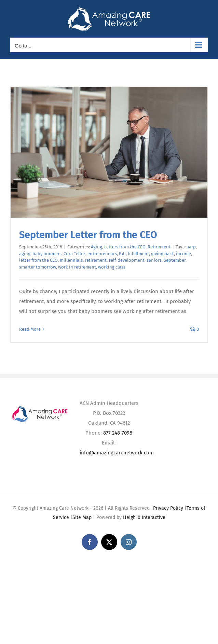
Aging (97, 247)
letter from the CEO (38, 260)
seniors (154, 260)
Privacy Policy (168, 508)
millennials (71, 260)
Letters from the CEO (125, 247)
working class (112, 267)
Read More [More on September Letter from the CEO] (30, 329)
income (183, 254)
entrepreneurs (102, 254)
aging (25, 254)
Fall (122, 254)
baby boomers (47, 254)
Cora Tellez (74, 254)
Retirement (159, 247)
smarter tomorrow (38, 267)
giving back (162, 254)
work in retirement (77, 267)
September (175, 260)
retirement (96, 260)
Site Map (82, 517)
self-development (127, 260)
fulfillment (138, 254)
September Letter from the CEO (88, 235)
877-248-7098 (118, 433)
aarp (191, 247)
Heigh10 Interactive (144, 517)
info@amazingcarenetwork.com (117, 453)
